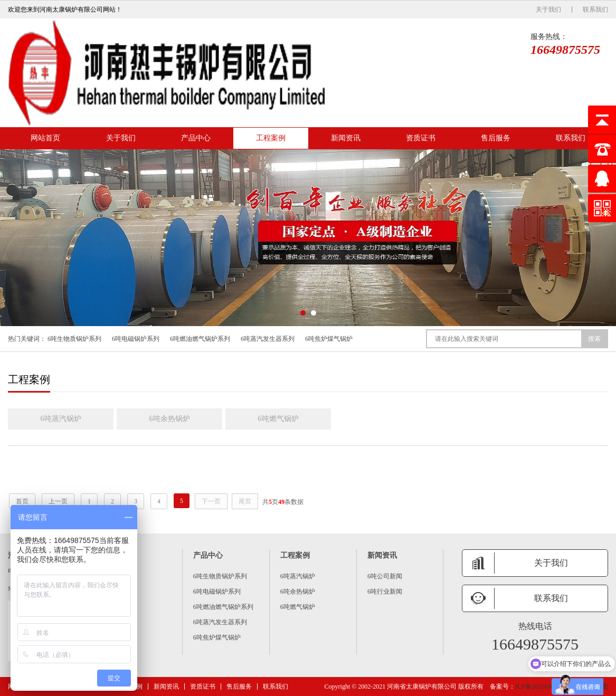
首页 (22, 501)
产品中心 (196, 138)
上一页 (58, 501)
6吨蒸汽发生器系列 (268, 339)
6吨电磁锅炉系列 (136, 339)
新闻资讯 (346, 138)
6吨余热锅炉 (170, 419)
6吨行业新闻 (385, 592)
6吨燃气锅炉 (278, 419)
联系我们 (595, 9)
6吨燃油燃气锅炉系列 (200, 339)
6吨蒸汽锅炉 (61, 419)
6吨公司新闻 (385, 576)
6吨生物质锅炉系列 (74, 339)
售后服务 (496, 138)
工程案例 (271, 138)
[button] (303, 313)
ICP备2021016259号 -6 (546, 687)
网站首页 (45, 138)
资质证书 (421, 138)
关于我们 (548, 9)
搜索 (594, 339)
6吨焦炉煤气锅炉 (329, 339)
